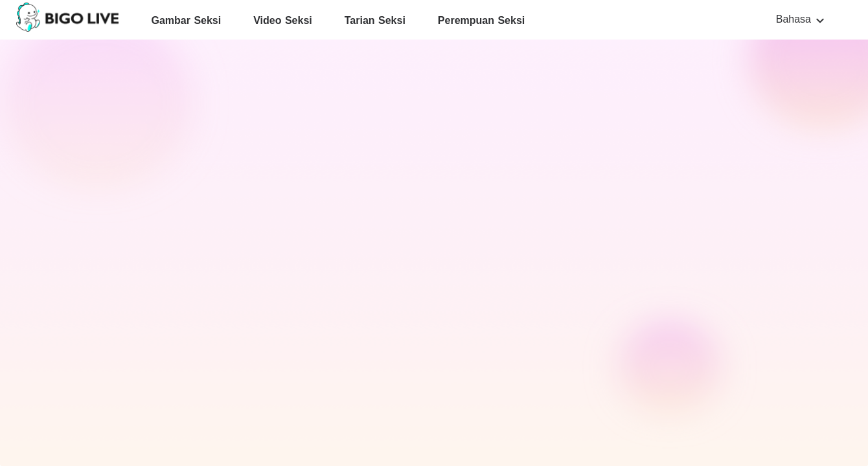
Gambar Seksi (186, 20)
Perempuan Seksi (481, 20)
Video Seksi (283, 20)
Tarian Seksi (375, 20)
